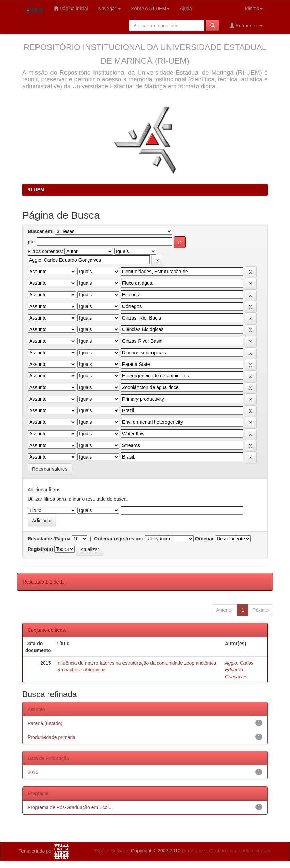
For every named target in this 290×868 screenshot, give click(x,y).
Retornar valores (50, 469)
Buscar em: (41, 231)
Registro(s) (40, 549)
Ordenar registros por (119, 539)
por (32, 242)
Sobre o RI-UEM (150, 9)
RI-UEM (36, 190)
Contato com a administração (240, 851)
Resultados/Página (49, 539)
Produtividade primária (52, 737)
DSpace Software (111, 851)
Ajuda (186, 9)
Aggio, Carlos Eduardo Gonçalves (239, 670)
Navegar (110, 9)
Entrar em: (246, 25)
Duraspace (193, 851)
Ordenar (204, 539)
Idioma (254, 9)
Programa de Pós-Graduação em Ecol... (70, 807)
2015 (33, 772)
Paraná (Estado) (45, 723)
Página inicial (71, 8)
